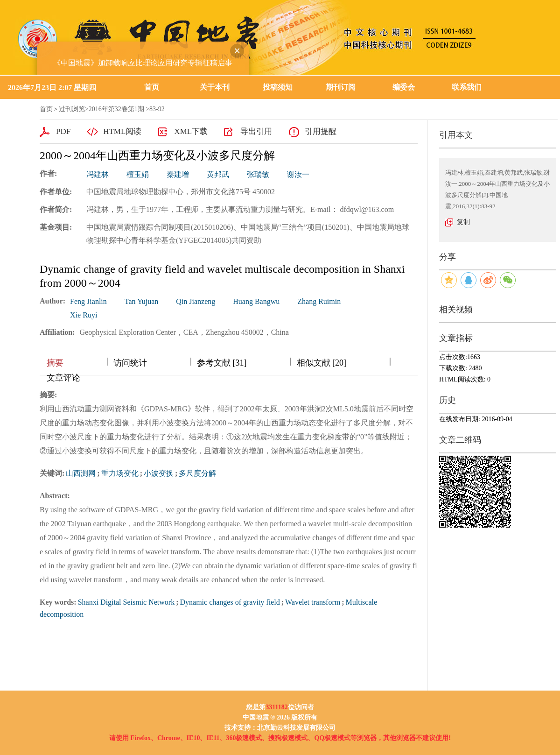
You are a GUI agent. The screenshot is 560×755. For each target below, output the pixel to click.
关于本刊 (215, 87)
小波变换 (159, 473)
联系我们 (467, 87)
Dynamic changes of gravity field (230, 602)
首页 (152, 87)
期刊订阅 (341, 87)
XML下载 (191, 131)
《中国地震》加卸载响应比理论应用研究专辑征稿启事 (140, 60)
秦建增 (178, 174)
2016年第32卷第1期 (116, 109)
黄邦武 (218, 174)
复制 (463, 222)
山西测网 (81, 473)
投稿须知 (278, 87)
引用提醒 (321, 131)
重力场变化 (120, 473)
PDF (63, 131)
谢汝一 (298, 174)
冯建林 (98, 174)
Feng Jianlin (88, 301)
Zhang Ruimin (319, 301)
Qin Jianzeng (196, 301)
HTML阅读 (122, 131)
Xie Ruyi (84, 315)
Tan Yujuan (142, 301)
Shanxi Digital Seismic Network (126, 602)
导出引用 (256, 131)
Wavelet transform (313, 602)
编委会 (404, 87)
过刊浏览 (72, 109)
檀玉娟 (138, 174)
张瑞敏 (258, 174)
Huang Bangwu (256, 301)
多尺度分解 (197, 473)
